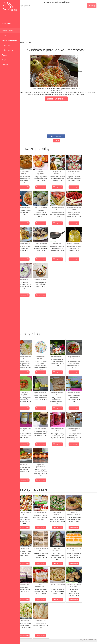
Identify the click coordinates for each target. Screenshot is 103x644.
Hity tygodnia (7, 50)
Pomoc (4, 55)
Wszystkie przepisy (9, 40)
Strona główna (7, 31)
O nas (4, 36)
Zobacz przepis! (29, 187)
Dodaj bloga (7, 24)
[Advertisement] (61, 25)
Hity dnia (6, 45)
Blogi (4, 60)
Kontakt (5, 65)
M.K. (100, 640)
